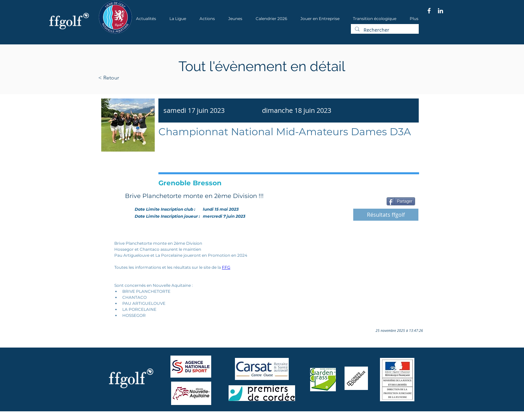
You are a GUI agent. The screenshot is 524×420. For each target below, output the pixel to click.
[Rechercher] (384, 30)
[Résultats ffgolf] (386, 215)
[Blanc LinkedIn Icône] (440, 11)
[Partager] (401, 201)
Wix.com (189, 418)
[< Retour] (130, 78)
